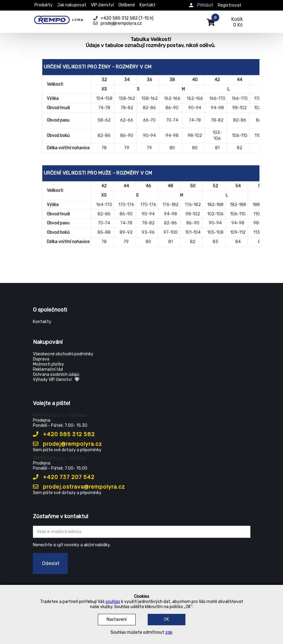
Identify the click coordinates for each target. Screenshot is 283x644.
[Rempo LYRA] (59, 19)
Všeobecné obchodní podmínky (63, 354)
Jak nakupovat (72, 5)
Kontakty (42, 322)
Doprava (41, 359)
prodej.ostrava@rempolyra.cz (79, 487)
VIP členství (102, 5)
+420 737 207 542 (64, 477)
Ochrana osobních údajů (56, 374)
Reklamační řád (48, 369)
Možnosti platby (48, 364)
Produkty (43, 5)
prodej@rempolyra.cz (68, 444)
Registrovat (230, 5)
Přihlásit (205, 5)
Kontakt (148, 5)
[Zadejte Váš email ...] (142, 532)
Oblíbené (127, 5)
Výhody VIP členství (56, 380)
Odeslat (51, 563)
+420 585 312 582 (64, 434)
